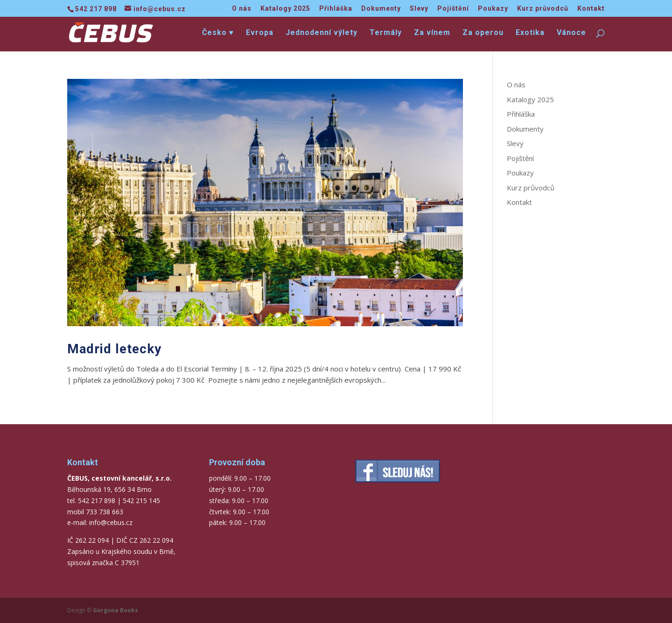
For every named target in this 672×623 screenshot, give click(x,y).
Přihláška (336, 9)
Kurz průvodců (543, 9)
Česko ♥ (218, 33)
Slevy (419, 9)
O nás (242, 9)
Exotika (530, 33)
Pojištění (453, 9)
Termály (386, 33)
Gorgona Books (115, 610)
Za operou (483, 33)
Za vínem (432, 33)
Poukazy (493, 9)
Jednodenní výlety (322, 33)
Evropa (260, 33)
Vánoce (571, 33)
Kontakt (591, 9)
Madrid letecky (114, 349)
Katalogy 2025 (285, 9)
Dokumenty (381, 9)
